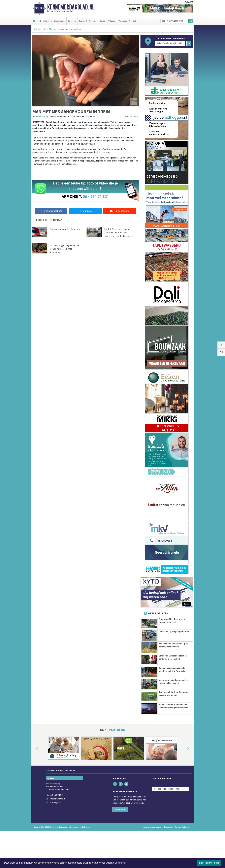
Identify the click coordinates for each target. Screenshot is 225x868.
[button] (34, 781)
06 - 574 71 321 (96, 197)
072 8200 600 (56, 828)
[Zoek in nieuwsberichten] (174, 21)
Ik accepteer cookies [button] (209, 863)
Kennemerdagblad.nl (71, 7)
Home (37, 29)
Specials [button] (93, 21)
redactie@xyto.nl (58, 831)
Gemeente (72, 21)
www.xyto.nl (55, 835)
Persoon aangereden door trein (65, 229)
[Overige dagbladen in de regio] (171, 821)
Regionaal (83, 21)
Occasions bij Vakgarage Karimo (174, 632)
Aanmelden (120, 842)
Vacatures (123, 21)
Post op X (85, 211)
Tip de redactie (120, 211)
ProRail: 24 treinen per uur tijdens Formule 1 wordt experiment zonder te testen (118, 232)
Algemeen (47, 21)
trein (87, 117)
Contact (133, 21)
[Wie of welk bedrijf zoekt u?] (170, 43)
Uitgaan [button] (111, 21)
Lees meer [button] (120, 863)
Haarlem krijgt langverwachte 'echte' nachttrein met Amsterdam (64, 249)
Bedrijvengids (60, 21)
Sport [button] (102, 21)
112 (39, 21)
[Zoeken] (191, 21)
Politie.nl (134, 117)
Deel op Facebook (51, 211)
